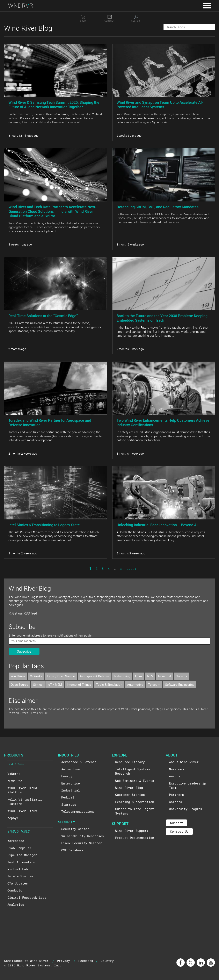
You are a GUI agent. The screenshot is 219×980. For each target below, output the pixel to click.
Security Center (75, 829)
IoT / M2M (55, 684)
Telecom (154, 684)
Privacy (63, 961)
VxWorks (36, 676)
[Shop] (83, 19)
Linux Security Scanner (82, 843)
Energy (67, 776)
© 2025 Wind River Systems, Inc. (33, 965)
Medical (68, 797)
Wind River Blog (129, 788)
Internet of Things (79, 684)
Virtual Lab (18, 869)
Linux (139, 676)
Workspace (16, 841)
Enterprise (71, 783)
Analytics (16, 904)
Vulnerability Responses (83, 836)
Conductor (16, 890)
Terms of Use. (39, 713)
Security (181, 676)
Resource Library (130, 762)
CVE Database (72, 850)
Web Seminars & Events (135, 781)
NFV (150, 676)
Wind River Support (132, 831)
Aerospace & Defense (95, 676)
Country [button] (107, 961)
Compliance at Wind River (26, 961)
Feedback (86, 961)
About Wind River (184, 762)
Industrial (165, 676)
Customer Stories (130, 795)
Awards (175, 776)
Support (177, 823)
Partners (176, 795)
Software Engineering (180, 684)
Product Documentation (135, 838)
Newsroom (176, 769)
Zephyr (13, 818)
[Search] (136, 19)
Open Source (19, 684)
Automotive (135, 684)
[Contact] (110, 19)
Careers (176, 802)
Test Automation (21, 862)
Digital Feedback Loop (27, 897)
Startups (69, 804)
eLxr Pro (15, 781)
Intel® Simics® (20, 876)
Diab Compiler (19, 848)
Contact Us (179, 831)
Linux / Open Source (61, 676)
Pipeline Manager (22, 855)
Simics (38, 684)
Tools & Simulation (109, 684)
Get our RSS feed (23, 613)
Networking (122, 676)
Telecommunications (78, 811)
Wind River (18, 676)
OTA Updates (18, 883)
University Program (186, 809)
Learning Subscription (135, 802)
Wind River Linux (22, 811)
